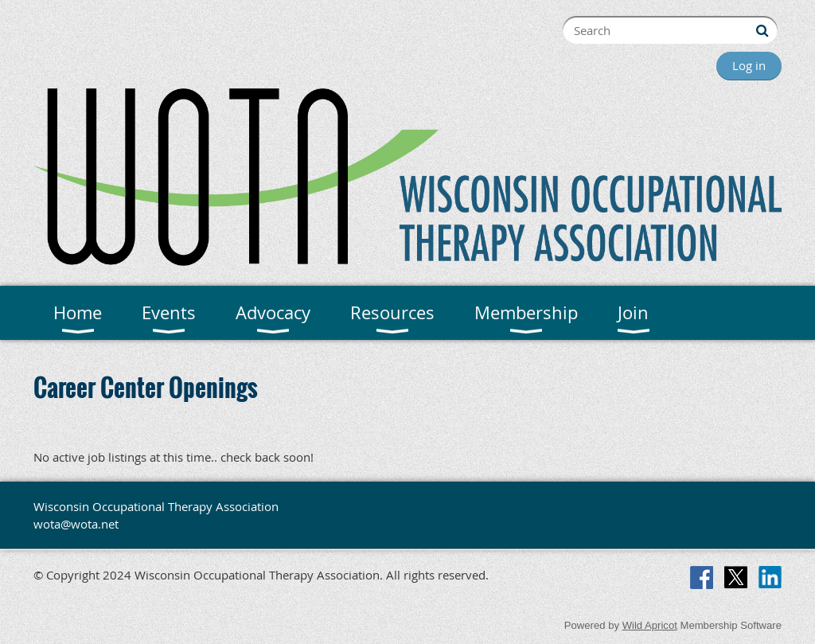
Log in (749, 65)
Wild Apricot (650, 625)
